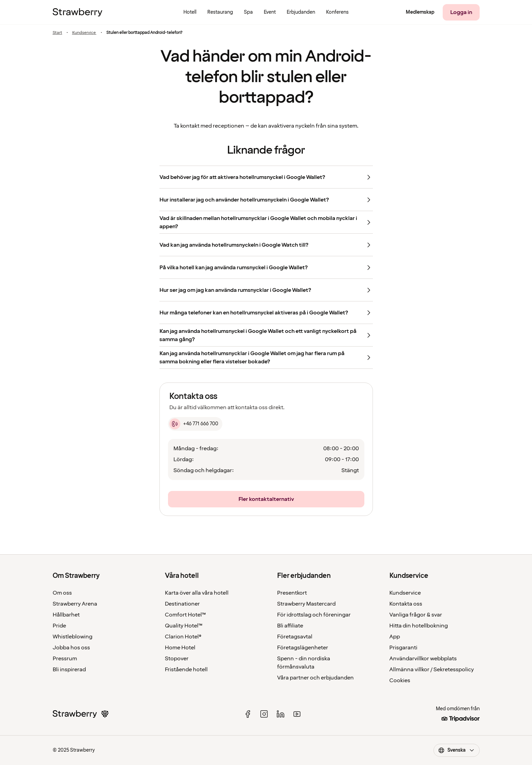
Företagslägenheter (303, 648)
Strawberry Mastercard (306, 604)
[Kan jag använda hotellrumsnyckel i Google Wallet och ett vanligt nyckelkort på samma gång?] (266, 335)
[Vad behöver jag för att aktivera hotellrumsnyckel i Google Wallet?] (266, 177)
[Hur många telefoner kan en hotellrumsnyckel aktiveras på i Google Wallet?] (266, 312)
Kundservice (84, 33)
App (395, 637)
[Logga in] (461, 12)
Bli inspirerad (69, 670)
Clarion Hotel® (183, 637)
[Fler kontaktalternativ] (266, 499)
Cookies (400, 680)
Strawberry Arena (75, 604)
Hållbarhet (66, 615)
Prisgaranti (403, 648)
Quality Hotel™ (184, 626)
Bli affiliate (290, 626)
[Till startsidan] (77, 12)
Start (57, 33)
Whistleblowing (73, 637)
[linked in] (281, 714)
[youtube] (297, 714)
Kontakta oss (406, 604)
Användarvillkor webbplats (423, 659)
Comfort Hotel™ (185, 615)
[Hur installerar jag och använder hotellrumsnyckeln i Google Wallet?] (266, 199)
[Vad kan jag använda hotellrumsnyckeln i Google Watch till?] (266, 245)
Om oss (62, 593)
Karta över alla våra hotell (197, 593)
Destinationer (182, 604)
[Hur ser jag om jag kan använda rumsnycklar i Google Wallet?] (266, 290)
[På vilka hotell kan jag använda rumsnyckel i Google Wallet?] (266, 267)
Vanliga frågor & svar (416, 615)
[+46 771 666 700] (195, 424)
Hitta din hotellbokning (419, 626)
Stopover (177, 659)
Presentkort (292, 593)
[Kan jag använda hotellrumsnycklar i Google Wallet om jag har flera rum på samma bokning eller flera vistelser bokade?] (266, 358)
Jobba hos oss (71, 648)
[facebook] (248, 714)
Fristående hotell (186, 670)
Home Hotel (180, 648)
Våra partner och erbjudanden (315, 678)
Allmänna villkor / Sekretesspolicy (432, 670)
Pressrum (65, 659)
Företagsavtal (295, 637)
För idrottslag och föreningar (314, 615)
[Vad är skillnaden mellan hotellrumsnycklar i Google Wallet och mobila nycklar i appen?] (266, 222)
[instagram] (264, 714)
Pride (59, 626)
